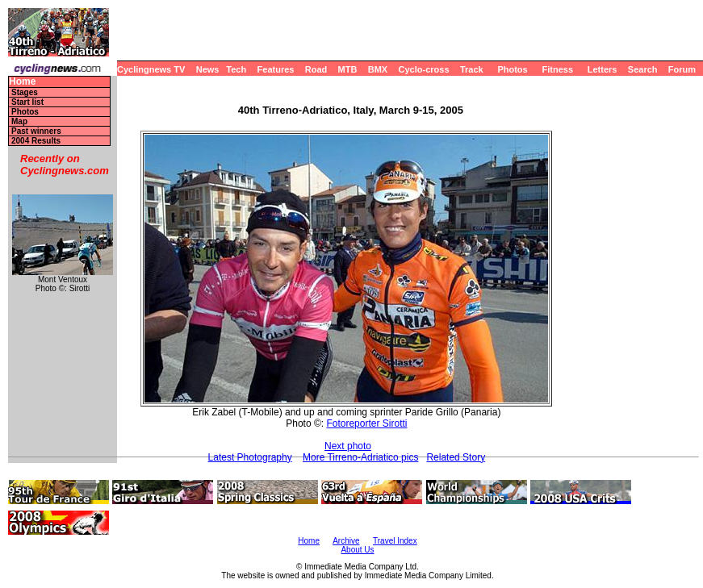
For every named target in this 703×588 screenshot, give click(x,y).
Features (276, 69)
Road (316, 69)
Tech (236, 69)
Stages (25, 92)
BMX (378, 69)
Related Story (456, 457)
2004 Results (36, 141)
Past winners (36, 131)
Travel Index (395, 541)
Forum (682, 69)
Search (643, 69)
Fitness (557, 69)
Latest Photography (250, 457)
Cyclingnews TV (151, 69)
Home (22, 82)
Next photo (348, 446)
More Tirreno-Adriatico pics (360, 457)
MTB (348, 69)
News (208, 69)
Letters (603, 69)
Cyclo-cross (424, 69)
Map (19, 121)
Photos (512, 69)
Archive (346, 541)
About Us (357, 550)
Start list (27, 102)
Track (472, 69)
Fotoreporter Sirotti (366, 423)
